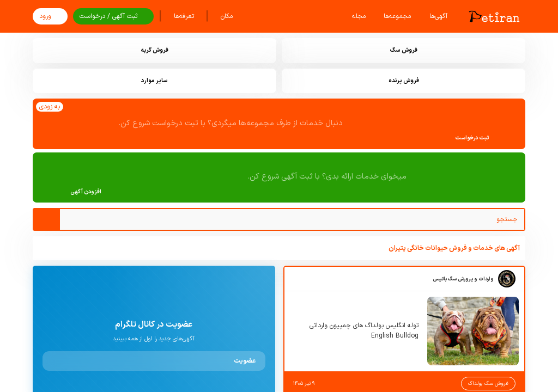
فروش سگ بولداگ (488, 384)
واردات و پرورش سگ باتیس (463, 279)
